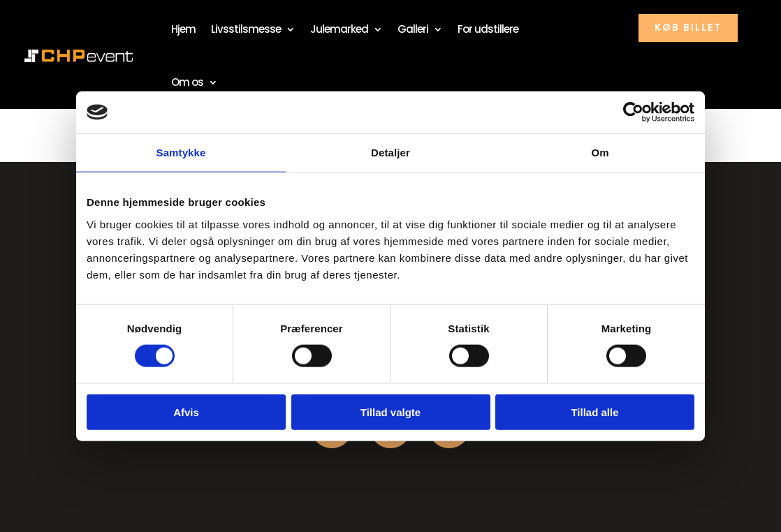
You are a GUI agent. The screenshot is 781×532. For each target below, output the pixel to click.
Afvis (186, 412)
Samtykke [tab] (181, 153)
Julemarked (339, 29)
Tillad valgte (390, 412)
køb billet (688, 27)
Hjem (183, 29)
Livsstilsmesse (246, 29)
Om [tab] (600, 153)
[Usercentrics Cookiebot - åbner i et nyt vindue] (633, 112)
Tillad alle (594, 412)
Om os (187, 82)
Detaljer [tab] (390, 153)
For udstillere (488, 29)
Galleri (413, 29)
